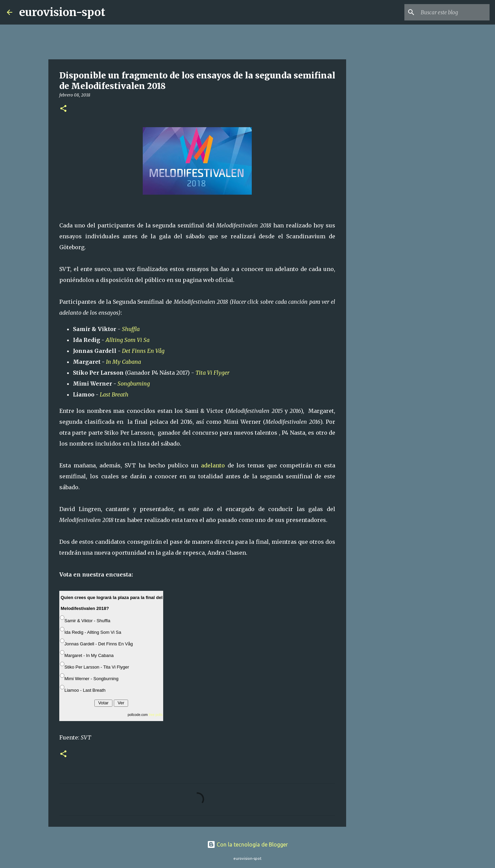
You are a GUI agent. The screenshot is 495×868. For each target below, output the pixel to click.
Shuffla (132, 329)
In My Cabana (124, 362)
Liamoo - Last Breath (85, 690)
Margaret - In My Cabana (89, 655)
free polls (156, 715)
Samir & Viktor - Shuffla (87, 621)
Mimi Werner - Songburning (91, 679)
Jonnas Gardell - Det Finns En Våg (99, 644)
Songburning (134, 384)
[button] (63, 109)
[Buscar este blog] (454, 12)
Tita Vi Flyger (213, 373)
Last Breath (115, 394)
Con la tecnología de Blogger (247, 844)
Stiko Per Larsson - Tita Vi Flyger (97, 667)
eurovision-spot (62, 12)
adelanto (213, 465)
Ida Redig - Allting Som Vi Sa (93, 632)
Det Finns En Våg (143, 351)
